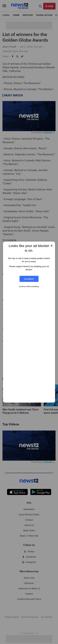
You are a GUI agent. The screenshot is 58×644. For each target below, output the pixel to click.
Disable (29, 279)
